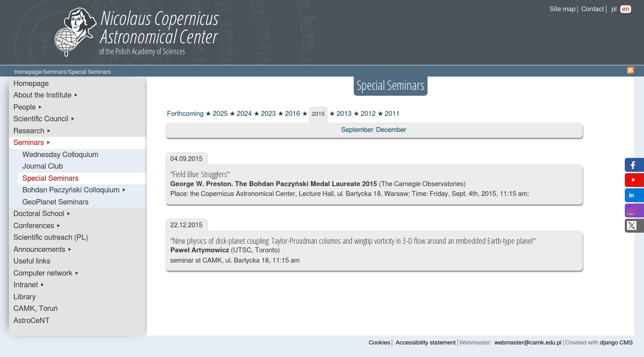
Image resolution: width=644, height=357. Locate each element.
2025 (219, 114)
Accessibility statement (426, 343)
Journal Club (43, 166)
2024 (244, 114)
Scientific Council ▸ (44, 119)
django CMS (616, 343)
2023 (268, 114)
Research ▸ (32, 131)
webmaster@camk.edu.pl (528, 343)
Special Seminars (51, 178)
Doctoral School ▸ (42, 214)
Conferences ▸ (37, 226)
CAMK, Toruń (36, 309)
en (626, 9)
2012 (367, 114)
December (391, 130)
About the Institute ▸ (46, 95)
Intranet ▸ (29, 285)
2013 (343, 114)
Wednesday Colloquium (60, 155)
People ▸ (28, 107)
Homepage (28, 72)
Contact (593, 9)
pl (614, 9)
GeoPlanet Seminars (55, 202)
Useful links (32, 261)
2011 (392, 114)
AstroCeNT (32, 321)
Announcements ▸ (43, 250)
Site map (563, 9)
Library (25, 297)
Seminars (55, 72)
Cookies (380, 343)
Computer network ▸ (46, 273)
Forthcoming (184, 114)
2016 (292, 114)
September (357, 130)
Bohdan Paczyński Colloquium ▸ (74, 190)
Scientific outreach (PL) (51, 238)
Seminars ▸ (32, 143)
